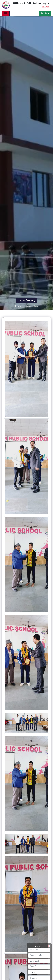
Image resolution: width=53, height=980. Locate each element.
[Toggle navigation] (6, 14)
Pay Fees (45, 14)
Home (18, 306)
